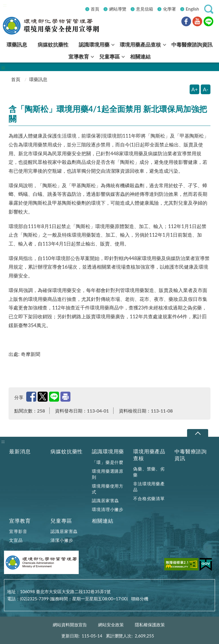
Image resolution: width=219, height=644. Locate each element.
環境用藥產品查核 (149, 455)
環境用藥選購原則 (108, 474)
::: (5, 5)
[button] (209, 9)
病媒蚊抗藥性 (67, 451)
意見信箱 (145, 9)
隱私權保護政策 (150, 625)
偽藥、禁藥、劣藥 (149, 472)
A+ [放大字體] (195, 89)
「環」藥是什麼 (108, 462)
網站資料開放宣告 (70, 625)
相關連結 (103, 521)
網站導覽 (118, 9)
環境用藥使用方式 (108, 489)
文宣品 (16, 540)
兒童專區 (61, 521)
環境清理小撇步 (108, 509)
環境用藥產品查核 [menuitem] (140, 45)
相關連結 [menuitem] (140, 57)
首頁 (95, 9)
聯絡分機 (140, 599)
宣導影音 (18, 531)
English (192, 9)
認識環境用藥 (108, 451)
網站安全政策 (111, 625)
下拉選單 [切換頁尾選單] (197, 433)
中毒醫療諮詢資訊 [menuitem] (192, 45)
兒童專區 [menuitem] (109, 57)
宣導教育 (20, 521)
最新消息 (20, 451)
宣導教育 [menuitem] (79, 57)
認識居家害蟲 (105, 500)
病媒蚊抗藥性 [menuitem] (53, 45)
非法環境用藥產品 (149, 487)
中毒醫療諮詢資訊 (191, 455)
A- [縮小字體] (206, 89)
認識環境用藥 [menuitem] (94, 45)
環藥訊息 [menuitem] (17, 45)
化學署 (170, 9)
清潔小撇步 (62, 540)
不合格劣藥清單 (149, 498)
